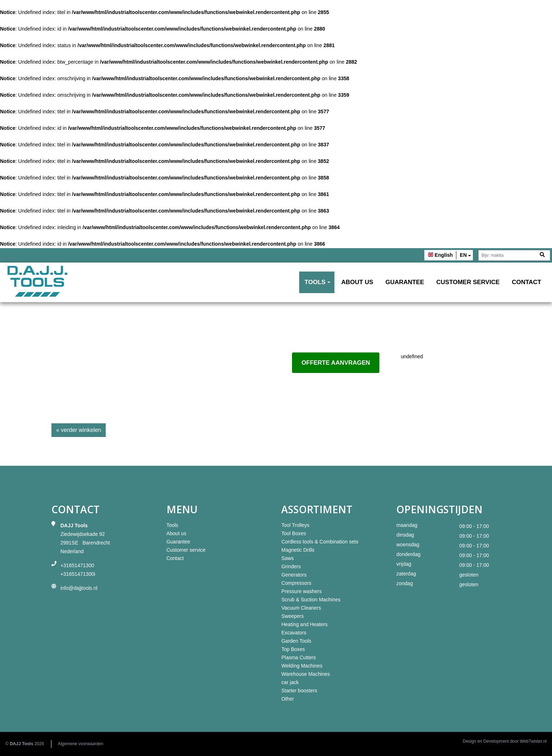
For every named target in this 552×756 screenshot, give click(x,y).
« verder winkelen (79, 430)
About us (357, 282)
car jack (290, 682)
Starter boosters (299, 691)
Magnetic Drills (298, 550)
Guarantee (405, 282)
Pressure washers (301, 591)
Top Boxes (293, 649)
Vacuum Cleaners (301, 608)
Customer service (468, 282)
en (463, 255)
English (444, 255)
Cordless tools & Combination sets (320, 542)
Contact (526, 282)
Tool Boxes (293, 533)
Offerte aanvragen (336, 363)
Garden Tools (296, 641)
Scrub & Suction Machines (311, 600)
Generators (294, 575)
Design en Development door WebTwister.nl (505, 741)
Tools (315, 282)
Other (288, 699)
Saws (287, 558)
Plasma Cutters (298, 657)
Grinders (291, 566)
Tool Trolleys (295, 525)
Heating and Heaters (304, 624)
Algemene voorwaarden (81, 744)
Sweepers (292, 616)
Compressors (296, 583)
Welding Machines (302, 666)
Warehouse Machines (305, 674)
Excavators (294, 633)
